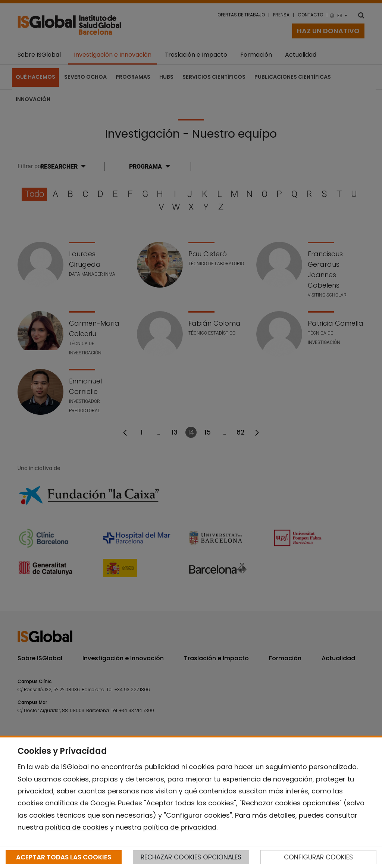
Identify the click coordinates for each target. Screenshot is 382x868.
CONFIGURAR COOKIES (318, 857)
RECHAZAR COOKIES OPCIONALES (191, 857)
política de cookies (77, 827)
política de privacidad (180, 827)
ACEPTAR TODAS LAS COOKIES (64, 857)
